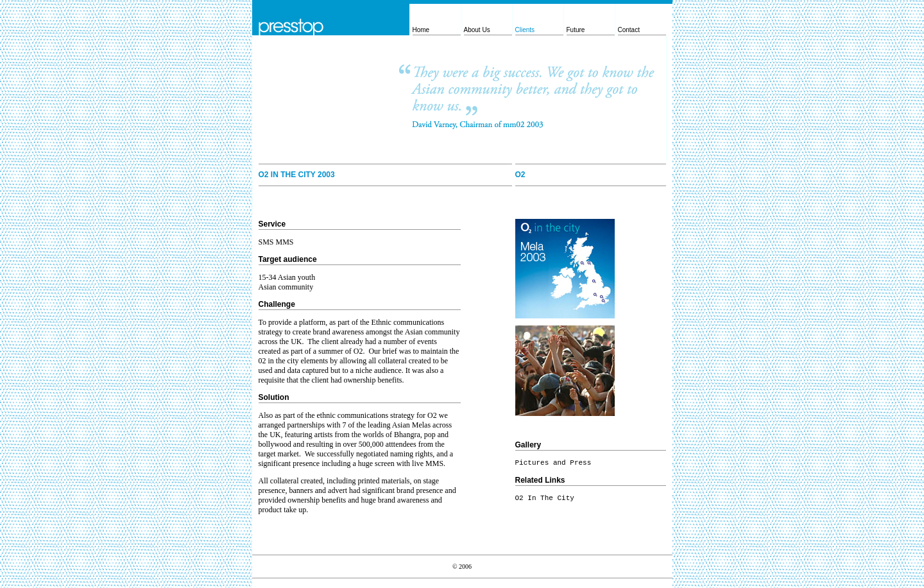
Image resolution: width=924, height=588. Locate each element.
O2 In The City (545, 498)
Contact (629, 30)
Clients (525, 30)
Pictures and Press (553, 463)
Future (576, 30)
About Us (477, 30)
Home (421, 30)
